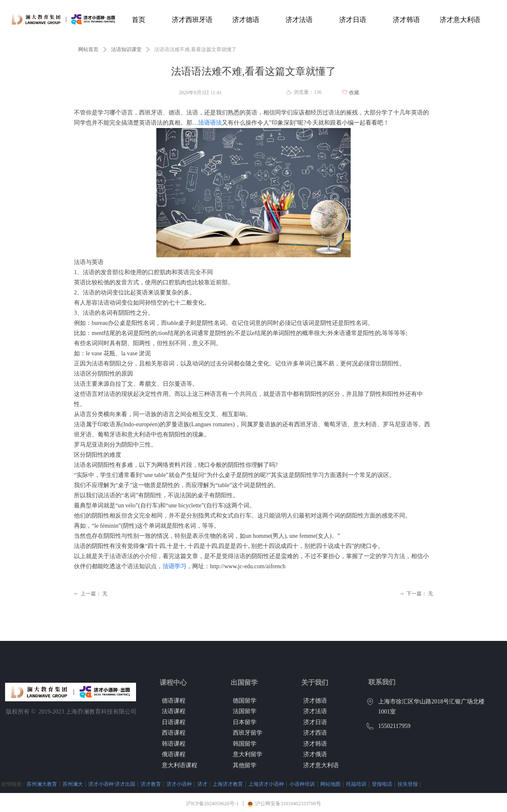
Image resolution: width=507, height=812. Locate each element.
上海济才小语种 (266, 784)
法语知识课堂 (126, 49)
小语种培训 (302, 784)
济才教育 (151, 784)
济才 (202, 784)
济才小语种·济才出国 (112, 784)
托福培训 (356, 784)
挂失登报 (408, 784)
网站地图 (330, 784)
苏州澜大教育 (42, 784)
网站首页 (88, 49)
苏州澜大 (73, 784)
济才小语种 (179, 784)
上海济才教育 (228, 784)
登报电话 (382, 784)
